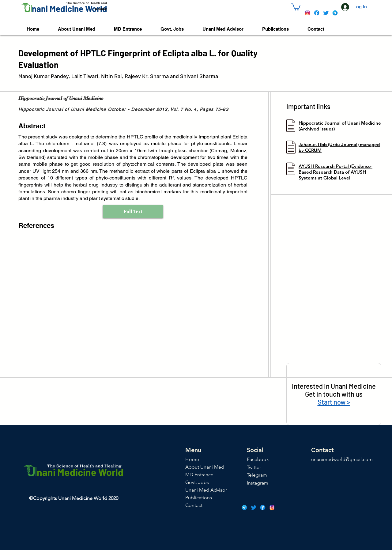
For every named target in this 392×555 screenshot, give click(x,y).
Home (192, 459)
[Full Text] (133, 212)
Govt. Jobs (197, 482)
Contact (194, 505)
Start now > (334, 402)
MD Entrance (199, 475)
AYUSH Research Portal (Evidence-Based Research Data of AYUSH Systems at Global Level (335, 172)
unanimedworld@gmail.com (342, 459)
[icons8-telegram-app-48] (335, 13)
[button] (296, 7)
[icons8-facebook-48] (317, 13)
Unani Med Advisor (206, 490)
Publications (199, 498)
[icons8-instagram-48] (307, 13)
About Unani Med (205, 467)
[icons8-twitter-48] (326, 13)
